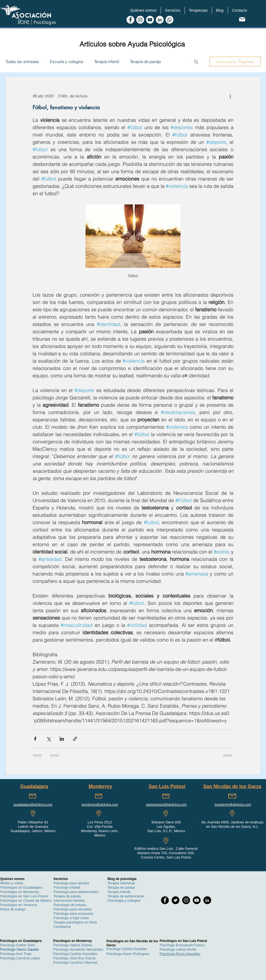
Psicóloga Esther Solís (18, 945)
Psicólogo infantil (67, 887)
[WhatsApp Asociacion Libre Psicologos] (170, 20)
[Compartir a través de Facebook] (35, 739)
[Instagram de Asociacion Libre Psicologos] (140, 20)
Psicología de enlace (70, 905)
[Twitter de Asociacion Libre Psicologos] (175, 900)
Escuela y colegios (67, 62)
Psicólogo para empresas (73, 914)
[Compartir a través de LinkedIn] (62, 739)
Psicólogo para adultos (71, 883)
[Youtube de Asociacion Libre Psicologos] (150, 20)
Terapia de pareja (145, 62)
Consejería (62, 927)
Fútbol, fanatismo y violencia (66, 107)
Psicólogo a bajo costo (71, 918)
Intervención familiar (69, 900)
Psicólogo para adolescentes (76, 892)
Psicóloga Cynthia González (75, 954)
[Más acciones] (230, 96)
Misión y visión (12, 883)
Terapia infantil (107, 62)
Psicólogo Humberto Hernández (78, 949)
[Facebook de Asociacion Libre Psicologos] (130, 20)
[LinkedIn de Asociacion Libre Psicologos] (160, 20)
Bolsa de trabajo (13, 909)
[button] (143, 10)
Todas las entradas (22, 62)
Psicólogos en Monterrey (20, 892)
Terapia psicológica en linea (75, 922)
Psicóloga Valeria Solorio (73, 945)
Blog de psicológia (122, 879)
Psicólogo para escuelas (73, 909)
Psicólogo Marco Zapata (19, 949)
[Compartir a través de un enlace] (75, 739)
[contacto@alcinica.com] (242, 19)
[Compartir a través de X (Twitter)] (48, 739)
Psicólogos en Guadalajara (21, 887)
